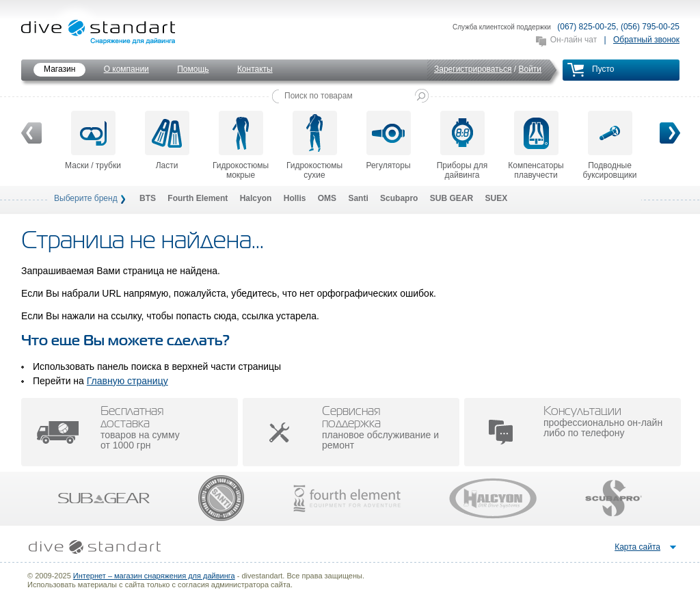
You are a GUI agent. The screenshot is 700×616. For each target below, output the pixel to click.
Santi (358, 198)
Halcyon (256, 198)
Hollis (295, 198)
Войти (530, 69)
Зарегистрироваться (473, 69)
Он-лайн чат (574, 40)
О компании (126, 69)
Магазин (59, 69)
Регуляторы (388, 140)
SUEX (496, 198)
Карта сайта (637, 547)
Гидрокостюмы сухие (314, 145)
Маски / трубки (93, 140)
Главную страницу (127, 381)
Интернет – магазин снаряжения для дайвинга (154, 576)
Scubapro (399, 198)
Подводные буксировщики (610, 145)
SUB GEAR (452, 198)
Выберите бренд (86, 198)
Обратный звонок (646, 40)
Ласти (167, 140)
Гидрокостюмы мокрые (241, 145)
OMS (327, 198)
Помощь (193, 69)
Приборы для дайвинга (462, 145)
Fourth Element (198, 198)
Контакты (255, 69)
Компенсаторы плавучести (536, 145)
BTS (148, 198)
